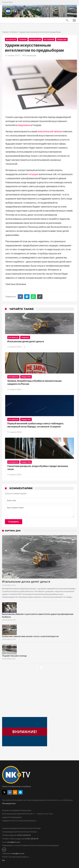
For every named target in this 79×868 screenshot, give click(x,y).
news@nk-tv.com (13, 842)
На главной (49, 39)
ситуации (33, 174)
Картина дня (35, 39)
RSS (3, 860)
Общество (62, 39)
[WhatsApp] (33, 297)
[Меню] (74, 20)
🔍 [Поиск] (67, 20)
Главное (23, 39)
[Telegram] (27, 297)
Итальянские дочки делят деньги (26, 341)
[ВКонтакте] (20, 297)
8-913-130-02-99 (24, 835)
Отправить (14, 522)
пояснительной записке (50, 131)
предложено (24, 125)
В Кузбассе (14, 32)
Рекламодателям (9, 803)
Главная (5, 32)
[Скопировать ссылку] (40, 297)
